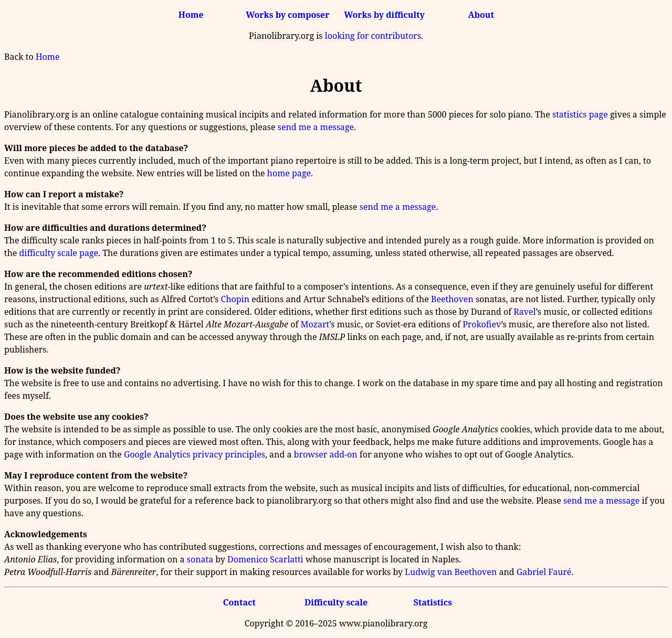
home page (289, 173)
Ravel (524, 312)
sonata (200, 559)
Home (191, 15)
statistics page (580, 114)
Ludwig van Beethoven (451, 572)
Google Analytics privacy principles (195, 454)
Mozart (315, 324)
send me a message (316, 127)
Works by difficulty (384, 15)
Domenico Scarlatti (265, 559)
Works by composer (287, 15)
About (481, 15)
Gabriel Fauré (544, 572)
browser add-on (326, 454)
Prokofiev (482, 324)
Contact (239, 602)
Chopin (235, 299)
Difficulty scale (336, 602)
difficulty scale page (59, 253)
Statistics (432, 602)
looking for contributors (373, 36)
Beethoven (452, 299)
